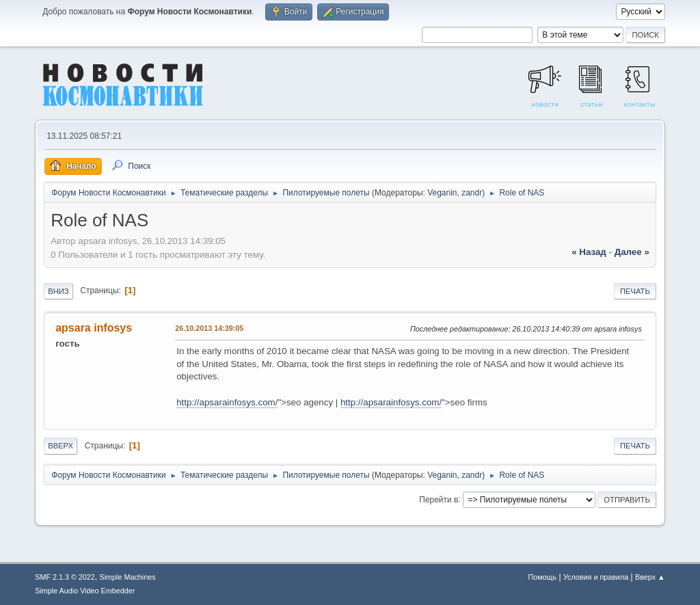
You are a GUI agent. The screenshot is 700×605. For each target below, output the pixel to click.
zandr (472, 193)
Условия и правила (596, 577)
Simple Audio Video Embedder (85, 591)
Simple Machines (128, 577)
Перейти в (439, 499)
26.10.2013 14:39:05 (209, 328)
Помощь (542, 577)
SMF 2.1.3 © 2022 (65, 577)
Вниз (58, 291)
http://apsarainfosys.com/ (227, 402)
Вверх (60, 446)
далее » (632, 252)
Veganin (442, 193)
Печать (635, 291)
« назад (589, 252)
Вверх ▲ (650, 577)
